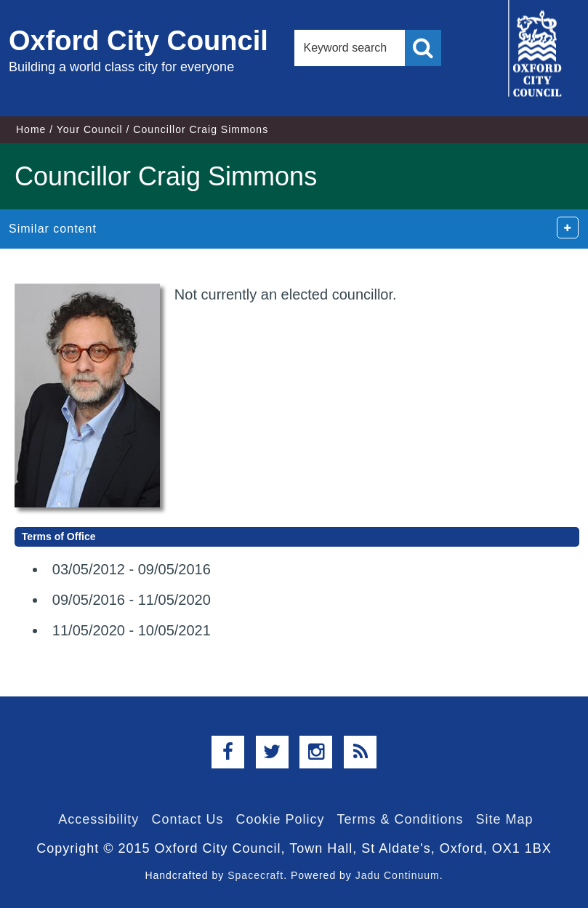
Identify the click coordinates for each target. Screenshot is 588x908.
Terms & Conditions (400, 819)
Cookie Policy (280, 819)
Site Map (505, 819)
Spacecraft (255, 875)
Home (31, 129)
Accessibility (98, 819)
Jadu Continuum (398, 875)
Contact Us (187, 819)
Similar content (53, 229)
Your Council (90, 129)
